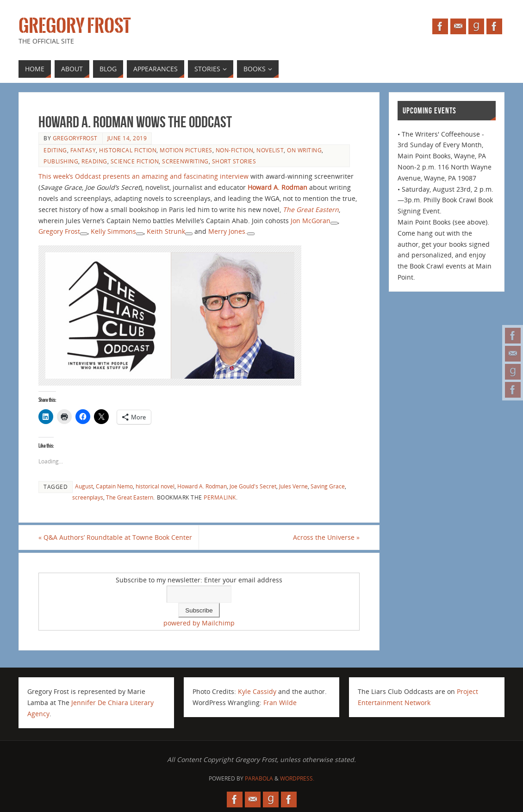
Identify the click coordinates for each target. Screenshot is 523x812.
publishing (61, 161)
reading (94, 161)
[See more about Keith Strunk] (189, 234)
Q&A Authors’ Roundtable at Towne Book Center (115, 537)
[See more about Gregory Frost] (84, 234)
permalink (220, 497)
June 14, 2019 (127, 138)
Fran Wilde (280, 703)
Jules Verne (293, 486)
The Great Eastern (130, 497)
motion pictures (186, 150)
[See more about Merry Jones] (251, 234)
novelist (270, 150)
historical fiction (128, 150)
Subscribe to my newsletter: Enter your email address (199, 580)
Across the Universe (326, 537)
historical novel (155, 486)
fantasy (83, 150)
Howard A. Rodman (277, 187)
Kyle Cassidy (257, 691)
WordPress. (297, 778)
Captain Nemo (114, 486)
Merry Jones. (228, 231)
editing (55, 150)
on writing (304, 150)
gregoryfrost (75, 138)
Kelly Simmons (113, 231)
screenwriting (185, 161)
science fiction (135, 161)
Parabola (259, 778)
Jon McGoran (311, 221)
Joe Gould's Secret (253, 486)
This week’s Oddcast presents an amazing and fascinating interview (143, 176)
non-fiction (235, 150)
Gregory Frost (75, 26)
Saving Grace (328, 486)
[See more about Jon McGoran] (334, 223)
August (84, 486)
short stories (234, 161)
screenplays (88, 497)
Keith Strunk (166, 231)
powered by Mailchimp (199, 623)
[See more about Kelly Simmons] (140, 234)
